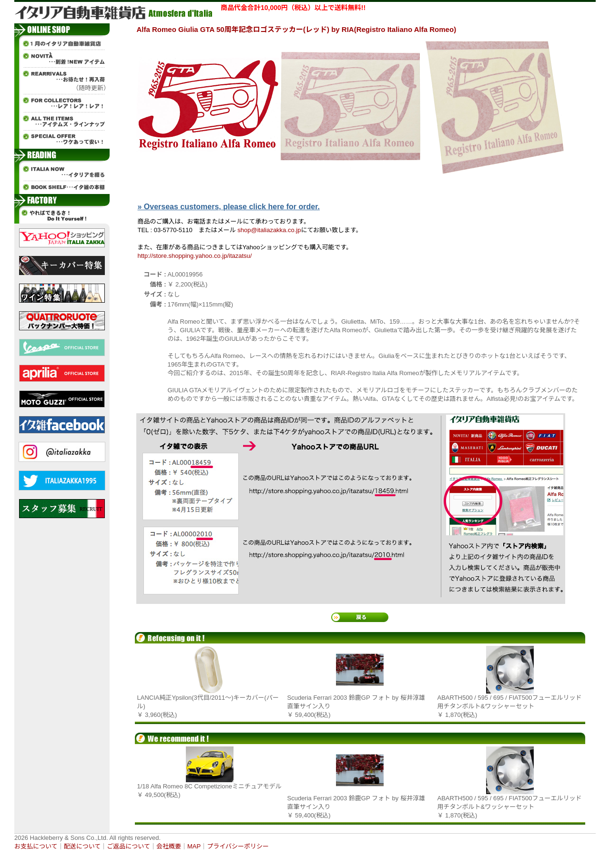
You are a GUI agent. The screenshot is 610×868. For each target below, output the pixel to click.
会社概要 (169, 846)
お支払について (36, 846)
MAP (194, 846)
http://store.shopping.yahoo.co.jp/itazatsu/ (195, 256)
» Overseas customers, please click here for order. (229, 207)
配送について (82, 846)
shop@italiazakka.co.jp (269, 230)
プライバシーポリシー (238, 846)
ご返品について (128, 846)
